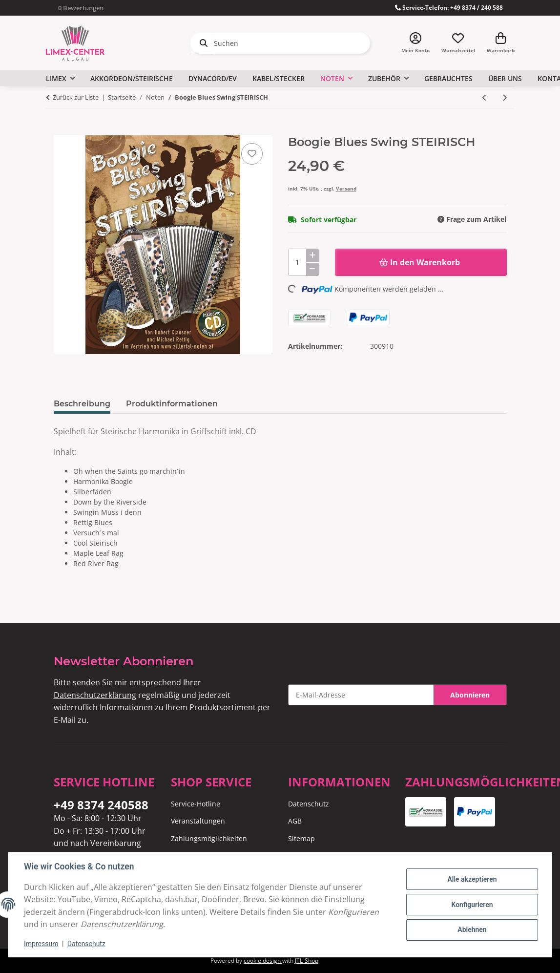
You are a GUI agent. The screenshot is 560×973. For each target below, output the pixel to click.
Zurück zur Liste (76, 97)
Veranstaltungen (198, 821)
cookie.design (263, 961)
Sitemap (301, 838)
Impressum (41, 944)
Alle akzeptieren (472, 879)
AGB (295, 821)
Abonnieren (470, 695)
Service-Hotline (196, 804)
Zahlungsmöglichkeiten (209, 838)
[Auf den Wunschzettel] (252, 154)
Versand (346, 189)
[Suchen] (280, 43)
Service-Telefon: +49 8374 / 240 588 (449, 8)
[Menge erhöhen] (312, 255)
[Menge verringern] (312, 269)
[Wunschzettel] (458, 43)
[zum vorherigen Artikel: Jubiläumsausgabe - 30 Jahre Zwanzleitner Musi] (485, 97)
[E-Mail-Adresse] (361, 695)
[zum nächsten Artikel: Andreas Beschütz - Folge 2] (505, 97)
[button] (415, 43)
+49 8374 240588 (101, 805)
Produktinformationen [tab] (172, 404)
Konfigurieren (472, 905)
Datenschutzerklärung (95, 695)
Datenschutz (86, 944)
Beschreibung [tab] (82, 404)
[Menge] (304, 262)
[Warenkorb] (501, 43)
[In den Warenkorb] (62, 130)
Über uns (505, 78)
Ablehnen (472, 930)
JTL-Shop (307, 961)
